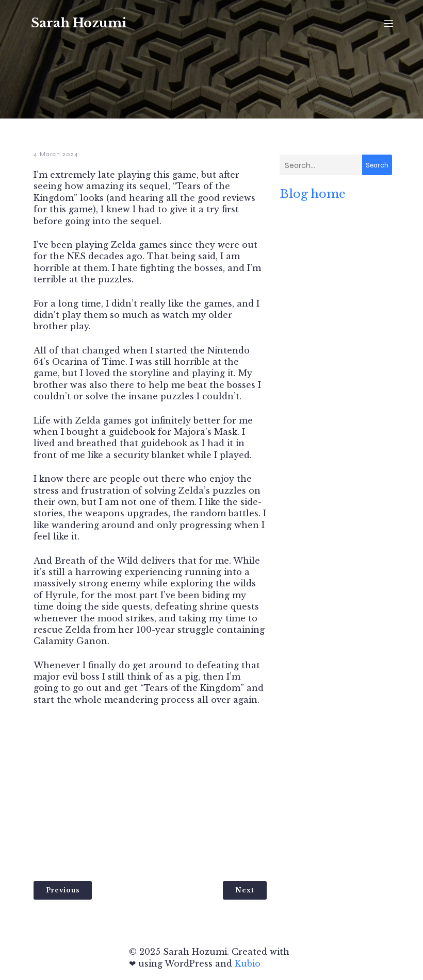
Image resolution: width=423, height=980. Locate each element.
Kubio (248, 964)
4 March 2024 (56, 154)
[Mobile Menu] (388, 23)
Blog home (313, 194)
